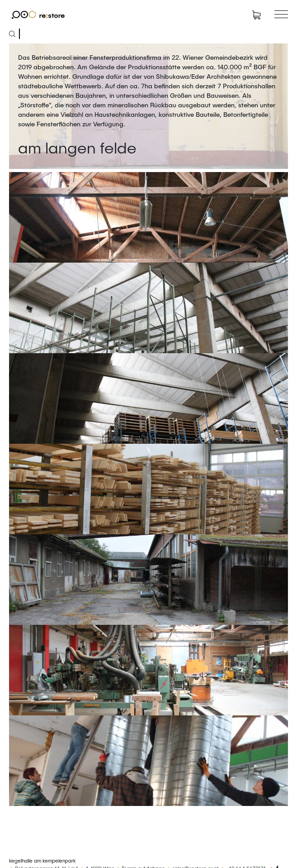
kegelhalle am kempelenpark (42, 861)
